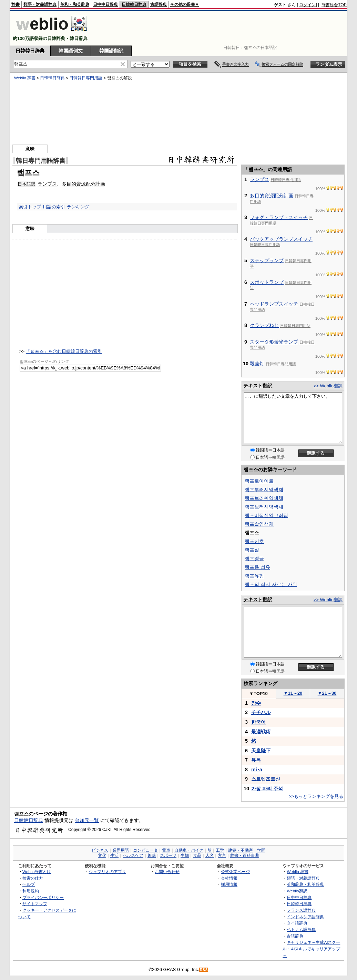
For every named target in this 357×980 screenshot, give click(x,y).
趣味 (152, 855)
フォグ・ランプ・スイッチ (279, 217)
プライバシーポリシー (43, 897)
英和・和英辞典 (75, 4)
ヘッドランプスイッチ (274, 304)
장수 (256, 703)
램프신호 (254, 541)
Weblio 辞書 (25, 78)
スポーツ (168, 855)
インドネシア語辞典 (305, 917)
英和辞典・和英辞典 (305, 884)
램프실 (252, 550)
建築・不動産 (241, 850)
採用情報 (229, 884)
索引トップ (30, 207)
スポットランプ (267, 282)
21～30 (327, 693)
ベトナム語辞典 (301, 929)
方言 (222, 855)
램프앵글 (254, 558)
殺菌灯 (257, 364)
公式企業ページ (235, 872)
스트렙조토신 (266, 779)
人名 (210, 855)
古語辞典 (159, 4)
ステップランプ (267, 260)
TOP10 (258, 694)
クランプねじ (264, 325)
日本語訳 (27, 184)
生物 (185, 855)
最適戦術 (261, 732)
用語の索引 (54, 207)
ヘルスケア (133, 855)
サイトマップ (35, 904)
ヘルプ (29, 884)
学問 (261, 850)
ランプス (47, 184)
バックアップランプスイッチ (281, 239)
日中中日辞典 (105, 4)
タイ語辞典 (297, 923)
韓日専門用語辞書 (41, 161)
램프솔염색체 (259, 524)
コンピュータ (145, 850)
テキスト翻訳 (258, 386)
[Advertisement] (221, 28)
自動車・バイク (189, 850)
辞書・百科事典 (245, 855)
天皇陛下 (261, 751)
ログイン (307, 5)
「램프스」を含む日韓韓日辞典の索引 (64, 351)
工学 (220, 850)
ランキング (78, 207)
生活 (114, 855)
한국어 (258, 722)
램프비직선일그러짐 (266, 515)
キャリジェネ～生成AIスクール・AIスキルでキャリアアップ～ (311, 949)
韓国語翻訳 (111, 51)
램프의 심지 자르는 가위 (271, 584)
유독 (256, 760)
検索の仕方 (33, 878)
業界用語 (121, 850)
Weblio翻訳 (297, 891)
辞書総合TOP (334, 5)
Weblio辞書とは (37, 872)
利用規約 (31, 891)
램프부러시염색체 (264, 489)
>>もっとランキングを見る (316, 796)
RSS (204, 970)
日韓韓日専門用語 (86, 78)
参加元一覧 (87, 820)
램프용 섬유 (257, 567)
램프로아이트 (259, 481)
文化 (102, 855)
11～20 (293, 693)
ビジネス (100, 850)
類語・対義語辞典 (40, 4)
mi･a (257, 770)
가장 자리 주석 (267, 789)
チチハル (261, 712)
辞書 (16, 4)
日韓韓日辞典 (134, 4)
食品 (197, 855)
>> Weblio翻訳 (328, 386)
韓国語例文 (71, 51)
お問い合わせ (167, 872)
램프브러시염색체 (264, 507)
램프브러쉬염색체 (264, 498)
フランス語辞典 (301, 910)
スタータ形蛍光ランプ (274, 342)
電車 (166, 850)
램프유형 (254, 576)
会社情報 (229, 878)
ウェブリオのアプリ (108, 872)
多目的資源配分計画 (83, 184)
